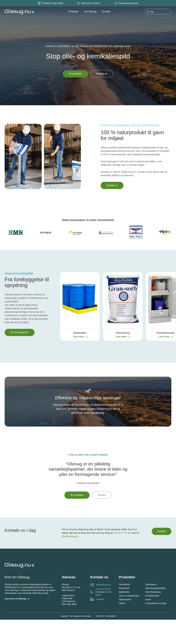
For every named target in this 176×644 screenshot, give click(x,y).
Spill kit (122, 603)
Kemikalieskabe (152, 596)
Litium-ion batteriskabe (129, 596)
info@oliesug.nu (70, 536)
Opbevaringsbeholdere (155, 588)
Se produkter (75, 74)
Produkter (73, 12)
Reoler (148, 599)
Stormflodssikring (153, 592)
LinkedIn (100, 599)
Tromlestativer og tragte (156, 603)
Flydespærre (151, 584)
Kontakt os (102, 74)
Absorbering (124, 584)
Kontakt (106, 12)
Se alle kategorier (20, 332)
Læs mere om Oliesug (17, 599)
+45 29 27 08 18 (122, 533)
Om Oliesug (90, 12)
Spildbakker (124, 592)
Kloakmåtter (124, 588)
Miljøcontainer (125, 599)
